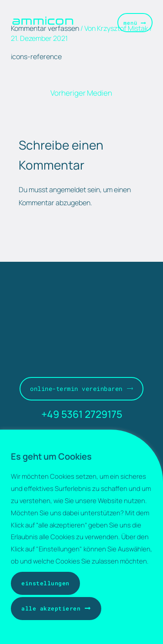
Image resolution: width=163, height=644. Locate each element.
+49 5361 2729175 (82, 414)
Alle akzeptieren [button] (51, 608)
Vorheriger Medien (81, 93)
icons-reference (36, 57)
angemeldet (68, 190)
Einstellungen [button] (45, 583)
